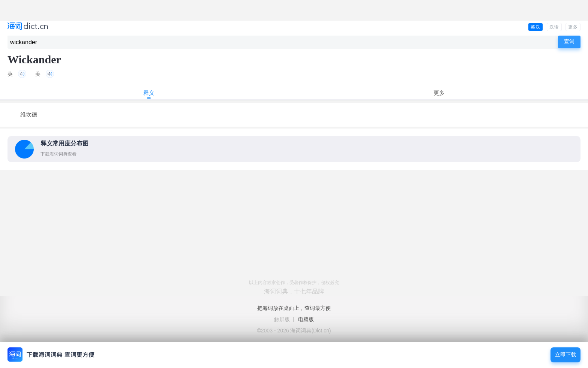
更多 (573, 27)
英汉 (535, 27)
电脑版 (306, 319)
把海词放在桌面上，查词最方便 (294, 308)
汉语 (554, 27)
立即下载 (565, 355)
